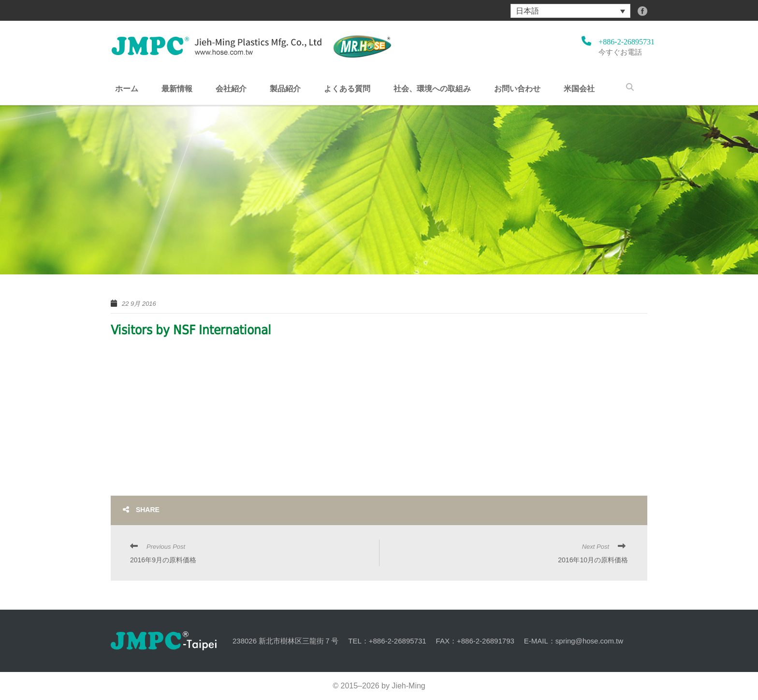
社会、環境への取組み (432, 89)
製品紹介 (285, 89)
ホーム (127, 89)
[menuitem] (570, 11)
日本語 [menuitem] (527, 11)
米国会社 (579, 89)
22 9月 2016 (139, 304)
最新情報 (177, 89)
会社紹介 (231, 89)
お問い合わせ (517, 89)
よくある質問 (347, 89)
